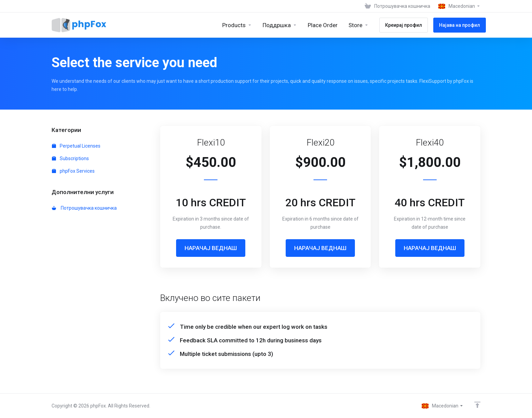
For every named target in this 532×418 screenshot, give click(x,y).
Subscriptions (70, 158)
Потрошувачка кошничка (84, 208)
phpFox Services (73, 171)
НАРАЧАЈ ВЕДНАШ (211, 248)
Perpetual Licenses (76, 146)
